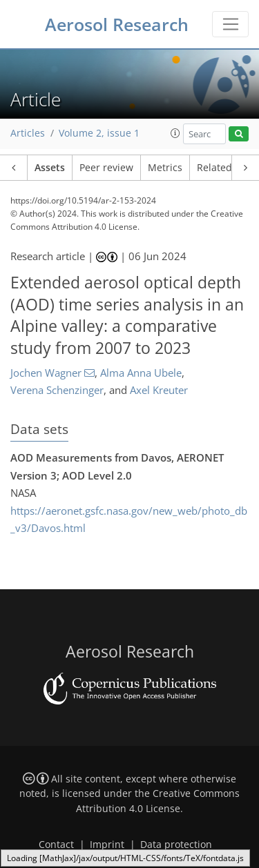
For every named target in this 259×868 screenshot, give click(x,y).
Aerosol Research (117, 24)
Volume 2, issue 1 (99, 133)
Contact (56, 845)
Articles (28, 133)
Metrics (165, 168)
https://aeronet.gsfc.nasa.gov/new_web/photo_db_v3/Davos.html (129, 520)
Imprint (107, 845)
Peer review (106, 168)
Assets (50, 168)
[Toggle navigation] (230, 24)
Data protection (176, 845)
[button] (175, 133)
